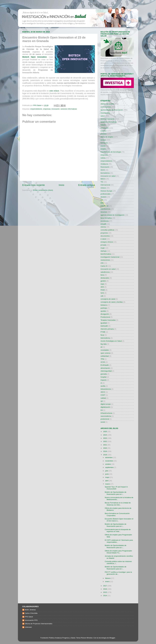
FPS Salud (29, 617)
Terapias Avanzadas (108, 320)
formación (104, 143)
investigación (106, 113)
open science (106, 353)
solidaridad (105, 356)
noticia (103, 158)
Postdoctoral (105, 317)
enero (108, 581)
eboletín (104, 197)
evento (103, 146)
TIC (102, 182)
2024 (105, 435)
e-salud (103, 239)
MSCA (103, 179)
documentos (105, 236)
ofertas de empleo (107, 104)
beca (102, 275)
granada (104, 374)
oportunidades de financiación (112, 110)
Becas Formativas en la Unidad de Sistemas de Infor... (118, 504)
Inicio (62, 185)
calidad (103, 398)
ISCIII (103, 170)
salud (103, 116)
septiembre (110, 467)
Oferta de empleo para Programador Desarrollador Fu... (118, 552)
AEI (102, 200)
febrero (108, 578)
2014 (105, 596)
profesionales (106, 194)
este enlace (54, 91)
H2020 (103, 125)
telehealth (104, 326)
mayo (108, 477)
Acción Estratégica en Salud (111, 341)
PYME (103, 332)
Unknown (28, 627)
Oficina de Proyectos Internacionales (39, 624)
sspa (102, 284)
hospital (104, 377)
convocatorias (106, 107)
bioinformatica (106, 254)
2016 (105, 589)
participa (104, 308)
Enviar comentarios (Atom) (43, 190)
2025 (105, 432)
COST (103, 395)
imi (102, 410)
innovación (56, 109)
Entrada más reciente (34, 185)
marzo (108, 484)
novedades (105, 350)
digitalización (105, 407)
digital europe (106, 404)
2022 (105, 441)
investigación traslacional (110, 257)
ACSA (103, 362)
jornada (103, 245)
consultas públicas (108, 230)
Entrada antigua (87, 185)
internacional (105, 185)
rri (101, 383)
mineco (103, 188)
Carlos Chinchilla (31, 613)
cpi (102, 401)
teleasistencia (106, 389)
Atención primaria (107, 329)
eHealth (104, 224)
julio (107, 471)
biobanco (104, 305)
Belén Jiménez (30, 610)
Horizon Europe (107, 191)
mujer (103, 248)
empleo (103, 149)
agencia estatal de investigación (113, 215)
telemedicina (105, 338)
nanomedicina (106, 416)
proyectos (104, 233)
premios (104, 134)
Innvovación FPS (31, 620)
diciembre (109, 457)
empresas (47, 109)
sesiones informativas (69, 109)
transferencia (106, 209)
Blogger (112, 638)
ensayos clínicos (107, 242)
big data (104, 344)
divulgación (105, 314)
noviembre (109, 461)
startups (104, 251)
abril (107, 481)
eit (101, 347)
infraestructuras (106, 413)
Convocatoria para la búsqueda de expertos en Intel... (118, 530)
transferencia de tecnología (111, 152)
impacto (104, 380)
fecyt (102, 335)
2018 (105, 455)
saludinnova (105, 272)
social (103, 422)
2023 (105, 438)
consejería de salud (108, 299)
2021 (105, 445)
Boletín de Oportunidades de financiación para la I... (116, 493)
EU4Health (105, 365)
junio (107, 474)
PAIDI (103, 290)
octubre (108, 464)
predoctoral (105, 419)
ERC (102, 203)
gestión (103, 281)
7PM (102, 359)
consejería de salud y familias (112, 302)
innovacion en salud (108, 176)
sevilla (103, 386)
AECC (103, 392)
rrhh (102, 263)
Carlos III (104, 266)
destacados (105, 278)
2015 (105, 592)
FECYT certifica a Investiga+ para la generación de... (118, 573)
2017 (105, 586)
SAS (102, 293)
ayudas (103, 311)
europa (103, 140)
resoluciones (105, 260)
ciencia (103, 227)
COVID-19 (105, 206)
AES (102, 287)
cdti (102, 296)
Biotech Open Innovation (35, 57)
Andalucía (104, 164)
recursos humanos (108, 119)
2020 (105, 448)
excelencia (105, 221)
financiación (105, 167)
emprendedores (36, 109)
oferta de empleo (107, 137)
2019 (105, 451)
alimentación (105, 368)
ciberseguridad (106, 371)
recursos (104, 212)
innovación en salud (108, 269)
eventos (104, 131)
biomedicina (105, 173)
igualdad (104, 323)
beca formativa (106, 218)
